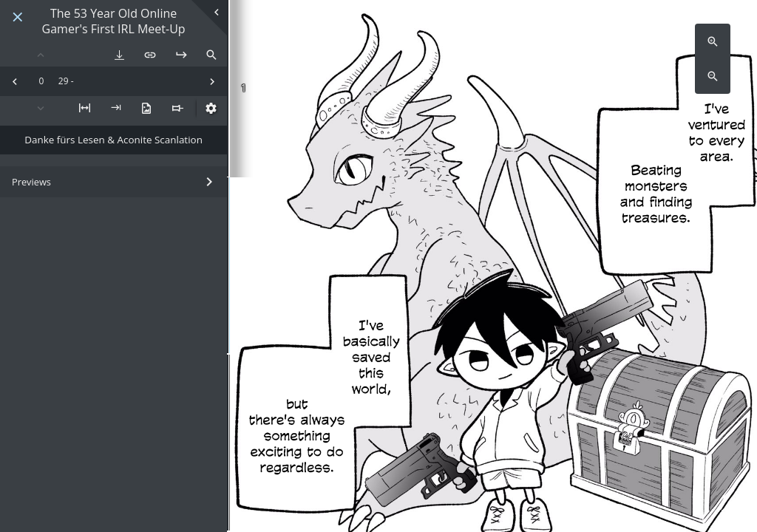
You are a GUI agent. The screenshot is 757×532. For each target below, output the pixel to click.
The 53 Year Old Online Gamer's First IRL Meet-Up (114, 21)
